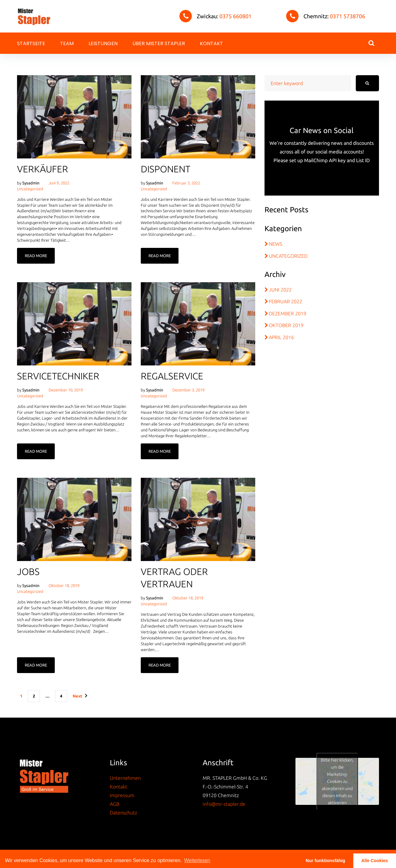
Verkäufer (43, 169)
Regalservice (172, 376)
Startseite (31, 43)
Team (67, 43)
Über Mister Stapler (159, 43)
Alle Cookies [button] (375, 861)
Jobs (28, 572)
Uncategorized (30, 189)
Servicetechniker (58, 376)
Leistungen (103, 43)
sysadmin (31, 183)
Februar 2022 (286, 301)
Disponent (166, 169)
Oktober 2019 (286, 325)
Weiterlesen (197, 860)
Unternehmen (125, 778)
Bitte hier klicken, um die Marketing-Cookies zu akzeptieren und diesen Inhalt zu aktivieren (337, 781)
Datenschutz (123, 813)
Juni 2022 (280, 290)
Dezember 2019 (288, 313)
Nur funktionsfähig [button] (325, 861)
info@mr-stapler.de (224, 804)
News (275, 244)
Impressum (122, 795)
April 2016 (281, 337)
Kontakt (211, 43)
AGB (115, 804)
